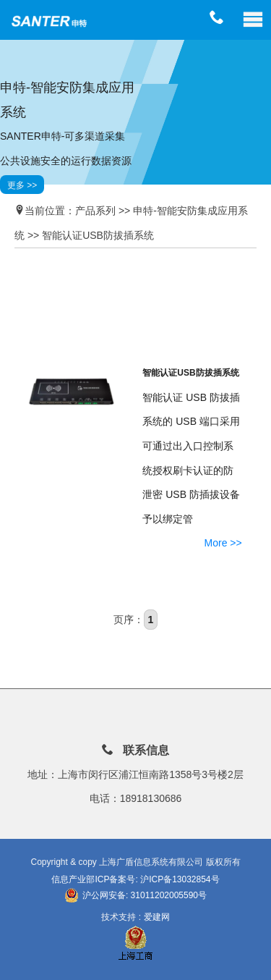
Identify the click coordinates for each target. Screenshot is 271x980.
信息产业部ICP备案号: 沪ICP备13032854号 (135, 879)
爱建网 (157, 917)
